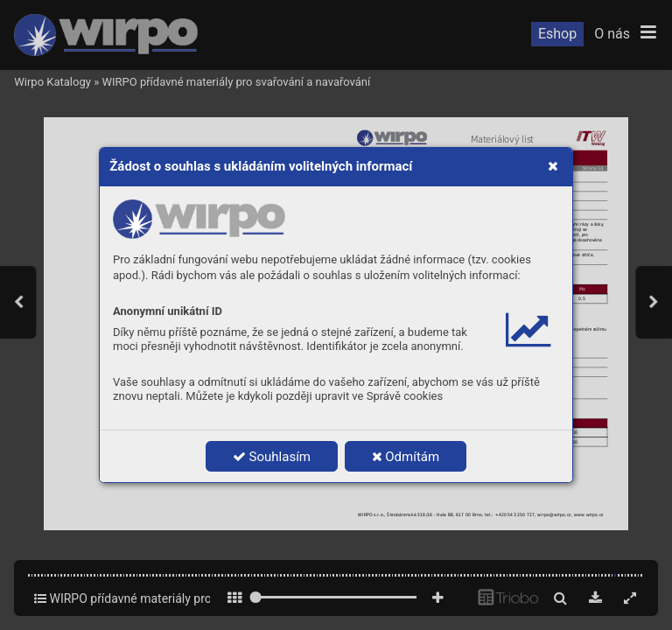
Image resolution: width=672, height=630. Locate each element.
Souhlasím (272, 457)
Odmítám (406, 457)
